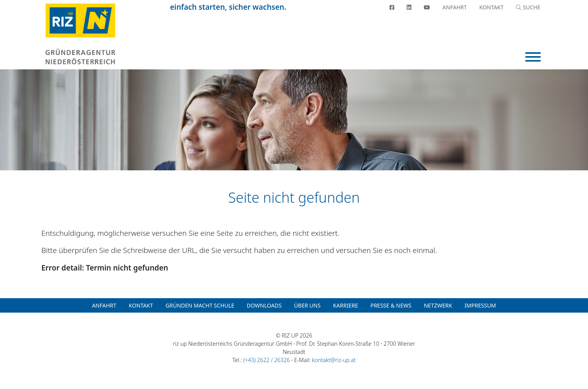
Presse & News (391, 305)
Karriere (345, 305)
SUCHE (528, 7)
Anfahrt (455, 7)
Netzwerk (438, 305)
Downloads (264, 305)
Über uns (307, 305)
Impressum (480, 305)
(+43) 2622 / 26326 (267, 360)
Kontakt (491, 7)
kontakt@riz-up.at (334, 360)
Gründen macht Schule (200, 305)
